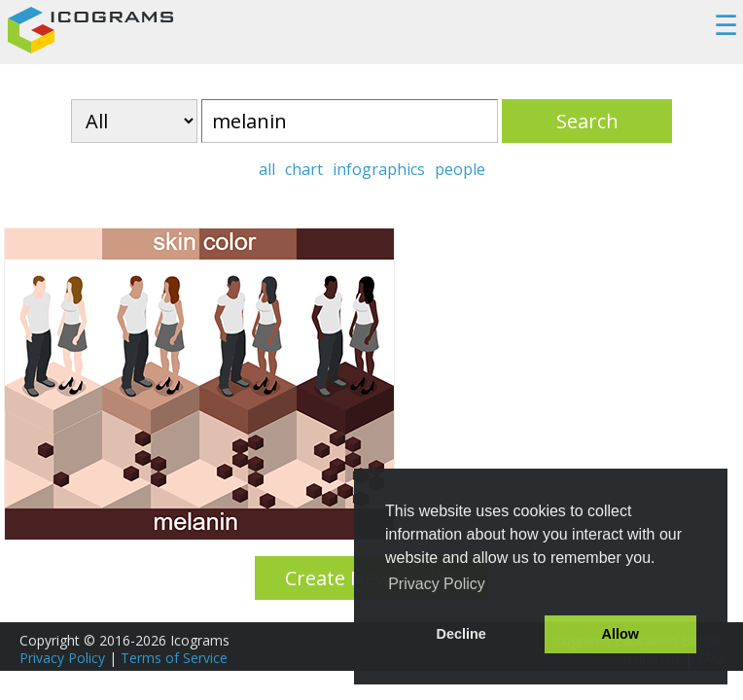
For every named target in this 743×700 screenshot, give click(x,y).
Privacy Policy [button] (437, 584)
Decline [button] (461, 634)
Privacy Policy (62, 658)
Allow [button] (620, 634)
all (267, 169)
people (460, 169)
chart (304, 169)
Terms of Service (174, 658)
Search (587, 121)
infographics (379, 169)
